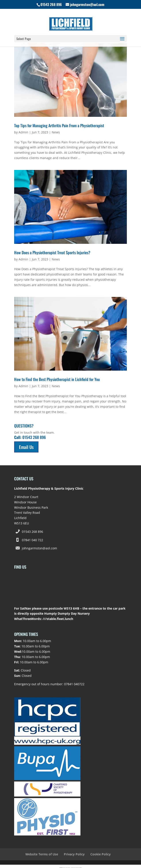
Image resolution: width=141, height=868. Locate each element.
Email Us (26, 447)
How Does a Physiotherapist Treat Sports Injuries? (52, 252)
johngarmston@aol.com (39, 548)
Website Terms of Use (42, 854)
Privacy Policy (74, 854)
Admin (23, 132)
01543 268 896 (32, 532)
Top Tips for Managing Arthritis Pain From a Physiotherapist (59, 125)
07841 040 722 (32, 540)
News (56, 132)
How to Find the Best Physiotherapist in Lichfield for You (57, 379)
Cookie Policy (101, 854)
